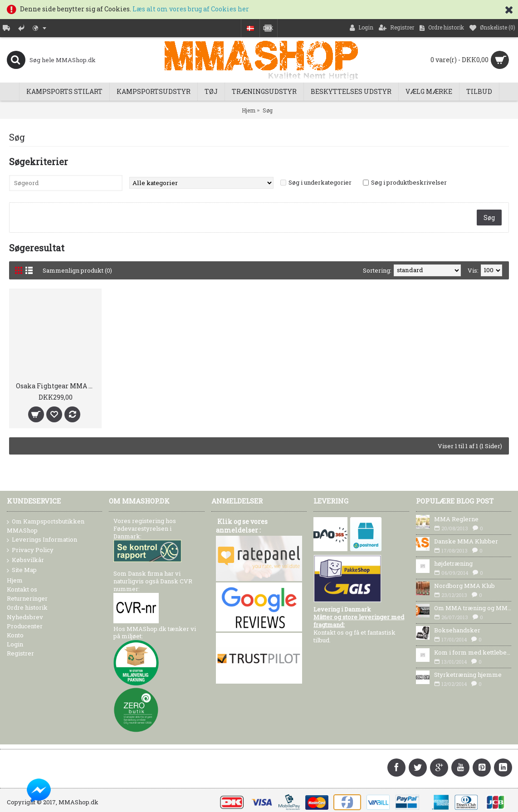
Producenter (25, 626)
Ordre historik (27, 607)
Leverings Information (42, 540)
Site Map (22, 570)
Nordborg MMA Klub (464, 586)
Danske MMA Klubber (466, 541)
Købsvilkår (25, 560)
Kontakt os (22, 589)
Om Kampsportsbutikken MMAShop (46, 526)
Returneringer (27, 598)
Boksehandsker (457, 630)
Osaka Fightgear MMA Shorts (57, 386)
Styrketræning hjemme (468, 675)
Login (15, 644)
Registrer (20, 653)
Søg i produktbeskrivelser (409, 182)
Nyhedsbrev (25, 617)
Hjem (249, 110)
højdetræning (453, 563)
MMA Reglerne (456, 519)
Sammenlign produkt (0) (77, 270)
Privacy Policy (30, 550)
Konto (15, 635)
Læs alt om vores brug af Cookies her (191, 9)
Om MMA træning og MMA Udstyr (473, 608)
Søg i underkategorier (320, 182)
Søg (268, 110)
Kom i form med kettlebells (473, 652)
